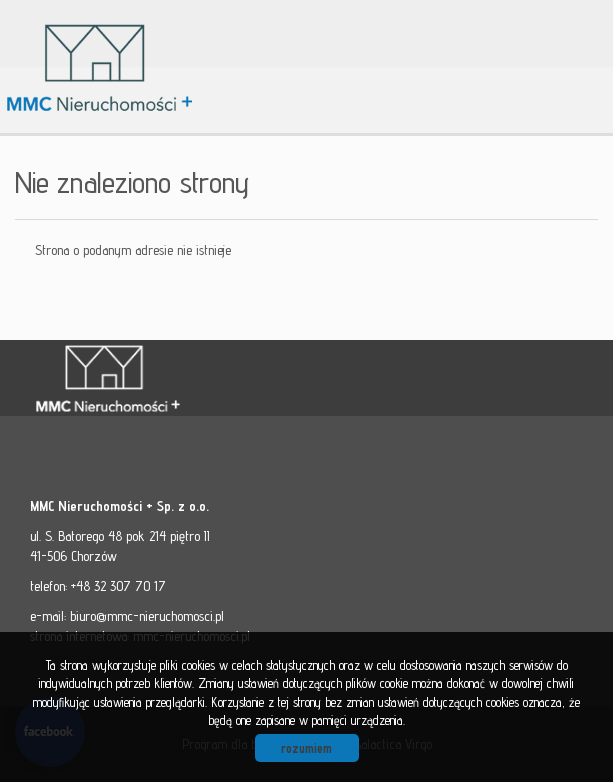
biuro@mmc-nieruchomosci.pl (147, 616)
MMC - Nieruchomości (170, 379)
